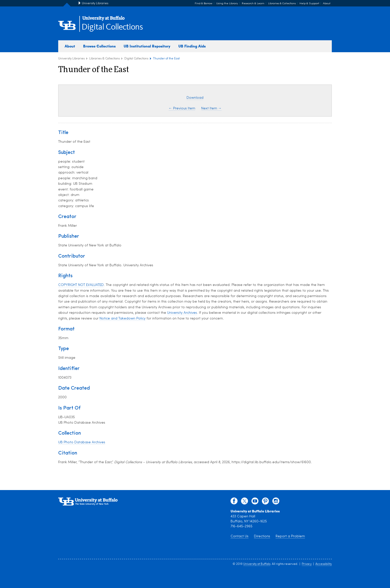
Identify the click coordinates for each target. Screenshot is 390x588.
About (327, 4)
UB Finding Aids (192, 46)
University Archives (182, 313)
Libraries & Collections (282, 4)
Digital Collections (112, 27)
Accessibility (324, 564)
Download (195, 98)
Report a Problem (290, 536)
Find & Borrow (204, 4)
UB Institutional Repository (147, 46)
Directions (262, 536)
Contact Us (240, 536)
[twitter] (244, 502)
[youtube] (255, 502)
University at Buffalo (257, 564)
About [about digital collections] (70, 46)
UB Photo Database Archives (82, 442)
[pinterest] (265, 502)
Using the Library (227, 4)
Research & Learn (253, 4)
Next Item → (211, 109)
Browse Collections (99, 46)
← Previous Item (182, 109)
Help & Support (309, 4)
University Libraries (95, 3)
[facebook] (234, 502)
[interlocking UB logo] (103, 20)
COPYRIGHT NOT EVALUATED (81, 285)
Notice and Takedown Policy (122, 319)
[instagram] (276, 502)
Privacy (307, 564)
